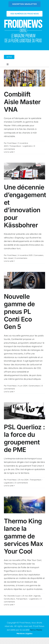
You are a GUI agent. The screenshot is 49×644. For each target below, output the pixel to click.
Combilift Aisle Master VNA (22, 102)
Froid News (12, 143)
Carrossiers (39, 255)
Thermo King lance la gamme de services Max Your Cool (23, 536)
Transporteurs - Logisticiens (21, 146)
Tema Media (36, 630)
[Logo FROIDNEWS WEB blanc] (24, 20)
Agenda (37, 596)
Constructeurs (34, 386)
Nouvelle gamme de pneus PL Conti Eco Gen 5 (19, 312)
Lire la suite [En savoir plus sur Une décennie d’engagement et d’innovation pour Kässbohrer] (9, 261)
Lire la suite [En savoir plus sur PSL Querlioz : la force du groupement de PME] (9, 486)
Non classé (8, 258)
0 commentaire (21, 258)
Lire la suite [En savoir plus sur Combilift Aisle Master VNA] (9, 152)
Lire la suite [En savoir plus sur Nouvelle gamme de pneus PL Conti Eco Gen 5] (9, 392)
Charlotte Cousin (14, 596)
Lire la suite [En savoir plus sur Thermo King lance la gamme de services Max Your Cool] (9, 605)
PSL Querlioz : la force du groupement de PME (24, 438)
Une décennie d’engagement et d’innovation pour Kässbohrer (25, 206)
